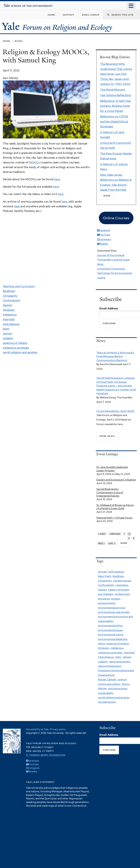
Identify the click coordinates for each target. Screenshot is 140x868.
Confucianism (12, 300)
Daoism (8, 305)
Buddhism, (119, 576)
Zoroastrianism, (107, 702)
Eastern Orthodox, (119, 590)
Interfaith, (129, 653)
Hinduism (9, 310)
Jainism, (127, 657)
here (57, 179)
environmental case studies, (114, 612)
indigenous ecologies (16, 348)
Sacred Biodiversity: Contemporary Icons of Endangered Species (110, 493)
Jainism (7, 333)
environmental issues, (110, 630)
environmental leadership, (113, 639)
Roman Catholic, (108, 680)
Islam (6, 329)
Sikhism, (103, 689)
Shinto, (126, 684)
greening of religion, (118, 644)
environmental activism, (112, 608)
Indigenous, (117, 648)
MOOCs (34, 162)
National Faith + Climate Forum (114, 518)
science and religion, (110, 684)
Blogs (19, 41)
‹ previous (115, 534)
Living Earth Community (111, 269)
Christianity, (105, 581)
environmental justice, (111, 635)
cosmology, (122, 585)
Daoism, (103, 590)
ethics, (102, 644)
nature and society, (120, 662)
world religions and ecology (20, 352)
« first (102, 534)
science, (122, 680)
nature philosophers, (110, 666)
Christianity (10, 296)
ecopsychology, (107, 603)
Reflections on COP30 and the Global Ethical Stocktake (114, 122)
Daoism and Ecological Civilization (116, 480)
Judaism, (103, 662)
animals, (103, 572)
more (124, 543)
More (107, 196)
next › (102, 543)
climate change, (122, 581)
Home (6, 41)
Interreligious (11, 324)
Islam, (118, 657)
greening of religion (15, 343)
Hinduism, (104, 648)
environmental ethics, (111, 626)
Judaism (8, 338)
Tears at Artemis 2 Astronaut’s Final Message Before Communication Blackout (115, 356)
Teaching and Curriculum (19, 286)
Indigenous (10, 315)
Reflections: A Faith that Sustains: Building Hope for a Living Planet (115, 106)
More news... (108, 436)
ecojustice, (104, 599)
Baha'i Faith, (105, 576)
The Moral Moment (113, 90)
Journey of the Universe (111, 255)
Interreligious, (106, 657)
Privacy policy (58, 729)
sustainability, (106, 693)
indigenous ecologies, (110, 653)
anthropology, (116, 572)
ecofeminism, (123, 594)
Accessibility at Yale (37, 729)
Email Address (109, 308)
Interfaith (9, 319)
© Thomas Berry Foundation (46, 755)
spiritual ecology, (118, 689)
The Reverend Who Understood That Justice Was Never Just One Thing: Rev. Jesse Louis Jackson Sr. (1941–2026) (116, 74)
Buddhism (9, 291)
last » (112, 543)
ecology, (116, 599)
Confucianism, (106, 585)
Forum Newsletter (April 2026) (115, 411)
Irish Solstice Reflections (116, 95)
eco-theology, (106, 594)
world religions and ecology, (114, 698)
